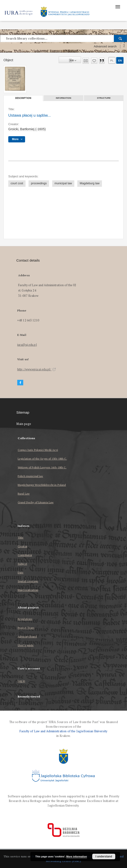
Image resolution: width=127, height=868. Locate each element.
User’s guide (26, 645)
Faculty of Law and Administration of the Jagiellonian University (63, 731)
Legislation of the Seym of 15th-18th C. (42, 459)
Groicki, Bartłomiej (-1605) (27, 129)
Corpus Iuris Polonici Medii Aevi (38, 450)
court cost (17, 183)
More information (77, 856)
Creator (22, 546)
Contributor (25, 555)
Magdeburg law (89, 183)
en (120, 61)
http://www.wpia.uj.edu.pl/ (37, 369)
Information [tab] (64, 98)
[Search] (120, 38)
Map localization (28, 590)
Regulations (25, 619)
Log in (21, 681)
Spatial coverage (28, 581)
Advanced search (105, 46)
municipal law (63, 183)
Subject (22, 564)
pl (112, 61)
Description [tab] (23, 98)
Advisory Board (27, 636)
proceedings (39, 183)
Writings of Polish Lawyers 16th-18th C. (42, 467)
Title (21, 538)
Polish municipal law (30, 476)
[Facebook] (20, 383)
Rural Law (24, 494)
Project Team (26, 628)
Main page (24, 424)
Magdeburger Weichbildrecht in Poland (42, 485)
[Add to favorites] (94, 61)
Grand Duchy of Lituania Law (36, 502)
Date (21, 572)
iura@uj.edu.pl (27, 345)
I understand (104, 856)
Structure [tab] (104, 98)
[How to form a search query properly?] (124, 46)
